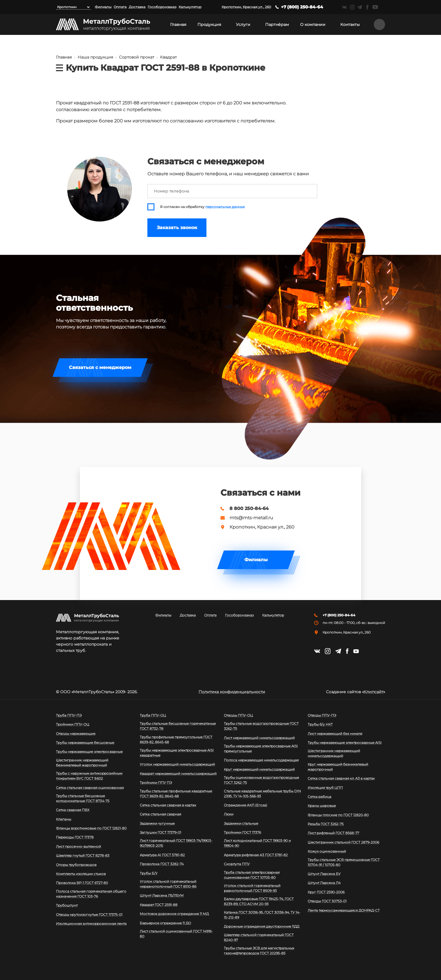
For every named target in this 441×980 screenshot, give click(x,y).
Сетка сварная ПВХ (73, 810)
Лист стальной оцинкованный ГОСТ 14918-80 (176, 934)
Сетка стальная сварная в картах (168, 805)
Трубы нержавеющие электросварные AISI (345, 743)
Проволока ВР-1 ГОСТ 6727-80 (82, 883)
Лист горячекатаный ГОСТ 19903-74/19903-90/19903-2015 (176, 843)
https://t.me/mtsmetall (360, 7)
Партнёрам (277, 24)
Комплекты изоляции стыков (81, 874)
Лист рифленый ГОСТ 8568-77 (333, 833)
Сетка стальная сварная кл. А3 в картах (341, 778)
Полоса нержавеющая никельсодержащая (261, 760)
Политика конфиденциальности (232, 692)
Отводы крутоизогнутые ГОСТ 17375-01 (89, 915)
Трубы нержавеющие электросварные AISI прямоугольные (261, 749)
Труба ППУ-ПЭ (69, 715)
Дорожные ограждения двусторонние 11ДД (262, 926)
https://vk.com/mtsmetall (344, 7)
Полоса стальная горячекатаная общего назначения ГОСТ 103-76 (91, 894)
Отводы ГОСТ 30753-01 (327, 901)
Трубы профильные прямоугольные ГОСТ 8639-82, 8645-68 (176, 740)
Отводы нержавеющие (76, 734)
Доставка (137, 7)
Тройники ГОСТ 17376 (242, 832)
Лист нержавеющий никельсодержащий (259, 738)
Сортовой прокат (137, 57)
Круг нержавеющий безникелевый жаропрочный (338, 767)
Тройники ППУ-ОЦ (73, 724)
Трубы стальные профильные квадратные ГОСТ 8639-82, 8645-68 (176, 794)
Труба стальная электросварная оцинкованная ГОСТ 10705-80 (252, 875)
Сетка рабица (319, 797)
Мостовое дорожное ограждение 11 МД (174, 914)
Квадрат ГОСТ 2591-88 (159, 905)
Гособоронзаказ (162, 7)
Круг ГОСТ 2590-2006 (326, 892)
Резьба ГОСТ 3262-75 (326, 824)
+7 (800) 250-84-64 (302, 7)
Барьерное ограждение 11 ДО (165, 923)
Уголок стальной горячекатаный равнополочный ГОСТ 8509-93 (252, 888)
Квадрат (168, 57)
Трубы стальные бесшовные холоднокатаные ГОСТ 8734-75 (83, 798)
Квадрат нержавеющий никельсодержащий (178, 774)
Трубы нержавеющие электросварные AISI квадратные (177, 753)
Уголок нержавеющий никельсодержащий (177, 764)
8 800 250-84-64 (249, 509)
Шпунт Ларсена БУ (324, 874)
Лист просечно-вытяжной (78, 846)
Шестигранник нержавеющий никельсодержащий (334, 753)
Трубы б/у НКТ (320, 724)
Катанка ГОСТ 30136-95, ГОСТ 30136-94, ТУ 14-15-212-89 (262, 915)
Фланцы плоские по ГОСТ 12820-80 (338, 815)
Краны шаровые (322, 806)
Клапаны (64, 819)
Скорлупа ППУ (237, 864)
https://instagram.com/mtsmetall (352, 7)
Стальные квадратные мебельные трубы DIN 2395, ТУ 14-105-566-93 (262, 794)
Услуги (243, 24)
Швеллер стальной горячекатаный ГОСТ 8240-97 (259, 937)
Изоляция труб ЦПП (325, 788)
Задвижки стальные (241, 823)
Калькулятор (190, 7)
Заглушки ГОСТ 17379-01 (160, 832)
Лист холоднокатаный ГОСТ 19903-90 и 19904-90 (257, 843)
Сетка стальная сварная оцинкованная (90, 788)
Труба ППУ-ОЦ (153, 715)
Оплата (120, 7)
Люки (229, 814)
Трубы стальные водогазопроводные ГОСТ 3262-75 (261, 726)
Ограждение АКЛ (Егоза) (246, 805)
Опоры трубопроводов (76, 865)
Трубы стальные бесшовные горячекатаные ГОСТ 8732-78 (178, 726)
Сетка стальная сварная (160, 814)
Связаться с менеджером (100, 367)
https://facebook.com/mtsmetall (367, 7)
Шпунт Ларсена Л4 (324, 883)
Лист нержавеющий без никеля (335, 734)
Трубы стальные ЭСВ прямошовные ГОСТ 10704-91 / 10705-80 (344, 862)
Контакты (350, 24)
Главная (178, 24)
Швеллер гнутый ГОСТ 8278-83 (83, 855)
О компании (313, 24)
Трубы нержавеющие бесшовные (85, 743)
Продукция (209, 24)
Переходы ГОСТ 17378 (75, 837)
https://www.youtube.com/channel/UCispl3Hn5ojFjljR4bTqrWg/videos (375, 7)
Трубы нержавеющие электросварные (89, 752)
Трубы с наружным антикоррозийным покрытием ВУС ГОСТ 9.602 (89, 776)
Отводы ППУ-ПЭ (322, 715)
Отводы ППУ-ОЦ (238, 715)
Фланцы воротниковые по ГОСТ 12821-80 (91, 828)
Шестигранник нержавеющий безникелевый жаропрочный (82, 763)
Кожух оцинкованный (327, 851)
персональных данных (225, 207)
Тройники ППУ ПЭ (156, 783)
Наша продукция (95, 57)
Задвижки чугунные (157, 823)
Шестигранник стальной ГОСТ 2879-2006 (343, 842)
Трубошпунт (67, 905)
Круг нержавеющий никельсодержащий (259, 769)
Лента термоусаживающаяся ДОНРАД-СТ (344, 910)
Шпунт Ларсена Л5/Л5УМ (162, 895)
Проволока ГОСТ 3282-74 (162, 864)
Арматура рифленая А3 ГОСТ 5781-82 (256, 855)
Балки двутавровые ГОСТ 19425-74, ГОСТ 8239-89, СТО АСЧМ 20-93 (259, 901)
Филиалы (103, 7)
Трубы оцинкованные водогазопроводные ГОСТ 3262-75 (261, 780)
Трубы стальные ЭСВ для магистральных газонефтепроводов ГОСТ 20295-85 (259, 951)
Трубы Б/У (149, 873)
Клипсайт (373, 692)
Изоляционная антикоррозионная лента (91, 924)
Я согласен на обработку (202, 207)
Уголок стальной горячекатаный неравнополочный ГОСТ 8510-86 (168, 884)
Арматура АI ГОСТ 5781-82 (162, 855)
